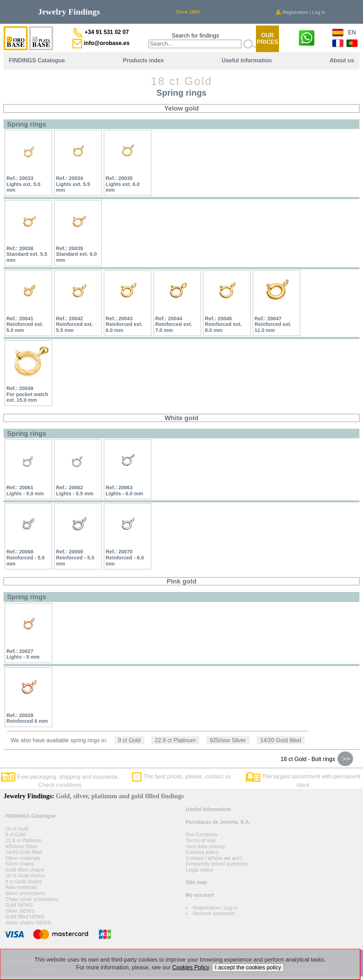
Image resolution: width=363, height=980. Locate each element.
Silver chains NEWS (28, 923)
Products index (143, 60)
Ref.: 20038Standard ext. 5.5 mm (27, 254)
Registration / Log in (215, 908)
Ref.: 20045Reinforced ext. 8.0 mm (223, 324)
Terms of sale (201, 840)
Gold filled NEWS (25, 917)
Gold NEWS (19, 905)
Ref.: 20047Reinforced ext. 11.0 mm (273, 324)
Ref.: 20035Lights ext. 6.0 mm (123, 184)
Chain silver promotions (32, 899)
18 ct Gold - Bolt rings (317, 759)
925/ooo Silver (228, 740)
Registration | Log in (300, 12)
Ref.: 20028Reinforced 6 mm (27, 718)
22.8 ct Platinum (175, 740)
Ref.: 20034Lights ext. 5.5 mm (73, 184)
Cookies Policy (191, 967)
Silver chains (20, 864)
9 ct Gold (129, 740)
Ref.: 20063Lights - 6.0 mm (124, 491)
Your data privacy (205, 846)
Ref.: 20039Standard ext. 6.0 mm (76, 254)
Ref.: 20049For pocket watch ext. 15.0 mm (27, 394)
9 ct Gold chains (24, 882)
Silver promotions (25, 893)
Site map (196, 882)
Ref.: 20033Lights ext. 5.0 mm (23, 184)
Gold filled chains (25, 870)
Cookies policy (202, 852)
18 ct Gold (17, 829)
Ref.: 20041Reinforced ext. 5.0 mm (25, 324)
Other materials (23, 858)
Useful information (247, 60)
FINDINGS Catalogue (37, 60)
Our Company (202, 834)
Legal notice (200, 870)
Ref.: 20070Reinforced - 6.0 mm (125, 557)
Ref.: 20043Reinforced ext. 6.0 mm (124, 324)
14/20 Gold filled (281, 740)
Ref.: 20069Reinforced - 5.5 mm (75, 557)
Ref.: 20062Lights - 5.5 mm (75, 491)
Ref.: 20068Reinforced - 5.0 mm (26, 557)
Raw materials (21, 887)
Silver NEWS (20, 911)
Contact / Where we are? (214, 858)
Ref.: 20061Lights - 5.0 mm (25, 491)
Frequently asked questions (217, 864)
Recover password (214, 913)
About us (342, 60)
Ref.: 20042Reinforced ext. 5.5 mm (74, 324)
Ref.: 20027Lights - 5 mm (23, 654)
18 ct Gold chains (25, 875)
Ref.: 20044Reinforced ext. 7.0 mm (174, 324)
